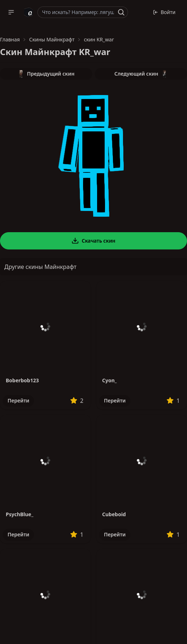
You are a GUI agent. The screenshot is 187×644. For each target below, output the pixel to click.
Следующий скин (141, 74)
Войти (164, 12)
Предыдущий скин (46, 74)
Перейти (18, 400)
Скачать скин (93, 241)
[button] (11, 12)
